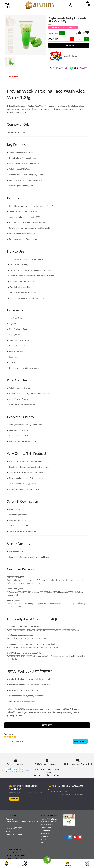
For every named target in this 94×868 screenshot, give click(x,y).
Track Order (46, 828)
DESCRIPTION (13, 77)
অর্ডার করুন (69, 45)
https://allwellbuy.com (27, 701)
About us (45, 836)
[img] (80, 32)
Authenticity (46, 830)
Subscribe (14, 799)
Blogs (44, 839)
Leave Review (80, 741)
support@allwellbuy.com (16, 834)
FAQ (43, 842)
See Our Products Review (16, 741)
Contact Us (46, 833)
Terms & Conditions (49, 819)
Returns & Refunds (49, 822)
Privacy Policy (47, 825)
